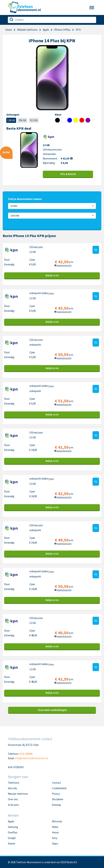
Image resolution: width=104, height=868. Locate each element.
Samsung (13, 827)
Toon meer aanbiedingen (52, 710)
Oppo (55, 843)
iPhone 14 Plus (62, 30)
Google (12, 838)
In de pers (13, 805)
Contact (56, 783)
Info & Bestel (68, 174)
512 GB (34, 120)
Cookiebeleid (59, 788)
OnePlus (13, 832)
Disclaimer (58, 799)
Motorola (57, 821)
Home (9, 30)
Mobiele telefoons (27, 30)
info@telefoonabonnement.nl (31, 758)
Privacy (56, 794)
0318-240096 (26, 754)
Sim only (12, 788)
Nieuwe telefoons (18, 794)
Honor (55, 832)
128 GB (11, 120)
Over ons (13, 799)
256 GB (22, 120)
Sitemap (56, 805)
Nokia (55, 827)
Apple (46, 30)
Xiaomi (11, 843)
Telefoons (14, 783)
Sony (55, 838)
